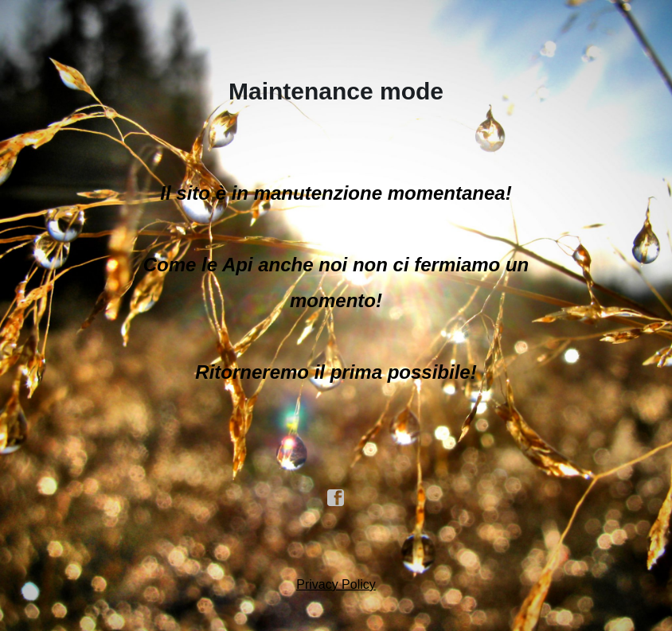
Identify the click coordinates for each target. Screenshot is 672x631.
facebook (336, 498)
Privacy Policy (336, 584)
